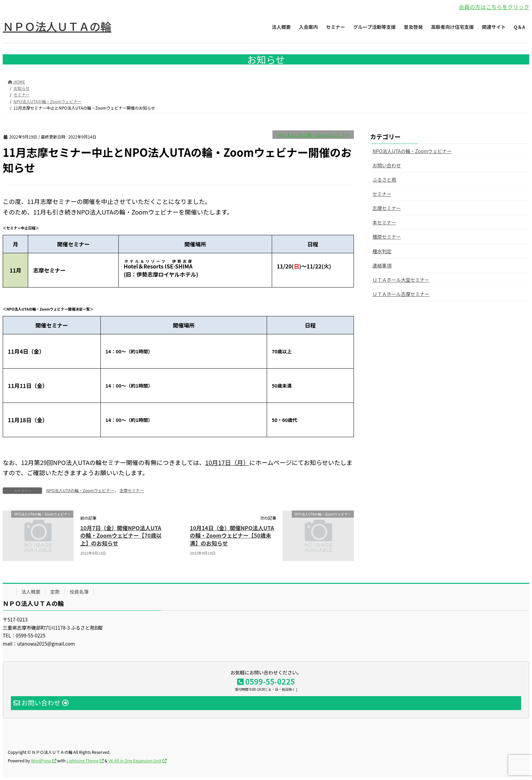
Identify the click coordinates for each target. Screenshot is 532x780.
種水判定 (382, 251)
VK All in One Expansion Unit (135, 760)
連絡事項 (382, 265)
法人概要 (31, 592)
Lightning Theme (83, 760)
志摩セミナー (132, 490)
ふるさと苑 (384, 180)
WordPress (41, 760)
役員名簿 (79, 592)
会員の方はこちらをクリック (494, 7)
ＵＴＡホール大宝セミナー (401, 280)
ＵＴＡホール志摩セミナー (401, 294)
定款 (55, 592)
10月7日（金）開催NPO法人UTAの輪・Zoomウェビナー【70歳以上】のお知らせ (121, 535)
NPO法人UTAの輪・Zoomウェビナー (313, 135)
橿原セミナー (387, 237)
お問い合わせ (387, 165)
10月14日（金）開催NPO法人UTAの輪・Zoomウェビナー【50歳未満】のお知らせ (232, 535)
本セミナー (384, 222)
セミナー (382, 194)
